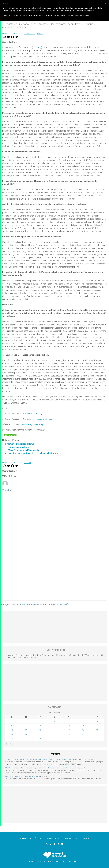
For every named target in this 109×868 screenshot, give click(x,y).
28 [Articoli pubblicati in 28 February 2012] (26, 739)
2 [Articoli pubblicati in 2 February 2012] (54, 721)
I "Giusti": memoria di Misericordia (23, 450)
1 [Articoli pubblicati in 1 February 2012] (40, 721)
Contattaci (86, 838)
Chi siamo (22, 838)
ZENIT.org (37, 47)
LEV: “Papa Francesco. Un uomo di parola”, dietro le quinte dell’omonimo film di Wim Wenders (38, 768)
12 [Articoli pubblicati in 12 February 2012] (97, 726)
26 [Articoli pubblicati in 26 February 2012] (97, 734)
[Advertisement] (54, 586)
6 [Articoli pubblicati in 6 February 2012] (12, 726)
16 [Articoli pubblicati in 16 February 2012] (54, 730)
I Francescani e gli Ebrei (18, 447)
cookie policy (89, 11)
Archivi (40, 34)
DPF (30, 838)
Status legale (66, 838)
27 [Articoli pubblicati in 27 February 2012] (12, 739)
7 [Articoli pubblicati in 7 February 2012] (26, 726)
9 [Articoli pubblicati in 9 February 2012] (54, 726)
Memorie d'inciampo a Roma (20, 444)
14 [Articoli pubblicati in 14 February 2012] (26, 730)
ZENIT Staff (30, 34)
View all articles (9, 490)
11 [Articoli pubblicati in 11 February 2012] (83, 726)
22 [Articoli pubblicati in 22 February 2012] (40, 734)
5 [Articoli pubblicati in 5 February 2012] (97, 721)
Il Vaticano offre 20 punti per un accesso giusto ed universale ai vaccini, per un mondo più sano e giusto (42, 759)
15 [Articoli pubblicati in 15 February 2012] (40, 730)
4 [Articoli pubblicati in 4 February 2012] (83, 721)
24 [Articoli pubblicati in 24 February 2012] (69, 734)
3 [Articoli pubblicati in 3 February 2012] (69, 721)
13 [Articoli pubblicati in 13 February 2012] (12, 730)
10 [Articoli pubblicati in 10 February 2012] (69, 726)
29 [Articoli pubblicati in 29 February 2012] (40, 739)
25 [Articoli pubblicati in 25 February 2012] (83, 734)
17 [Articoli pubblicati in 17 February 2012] (69, 730)
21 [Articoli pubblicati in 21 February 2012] (26, 734)
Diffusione (37, 838)
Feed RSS (56, 754)
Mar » (11, 744)
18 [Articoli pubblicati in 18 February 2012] (83, 730)
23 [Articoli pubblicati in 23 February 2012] (54, 734)
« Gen (7, 744)
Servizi (57, 838)
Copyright (77, 838)
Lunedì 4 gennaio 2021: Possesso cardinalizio (21, 776)
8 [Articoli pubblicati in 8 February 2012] (40, 726)
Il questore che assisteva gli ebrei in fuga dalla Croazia (33, 453)
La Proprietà (47, 838)
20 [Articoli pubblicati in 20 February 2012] (12, 734)
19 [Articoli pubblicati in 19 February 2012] (97, 730)
